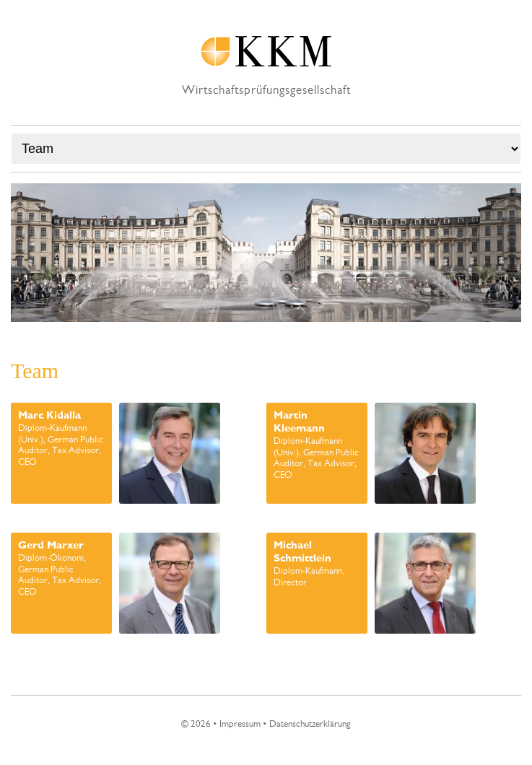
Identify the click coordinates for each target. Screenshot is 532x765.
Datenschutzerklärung (310, 724)
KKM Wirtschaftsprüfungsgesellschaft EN (266, 51)
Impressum (240, 724)
